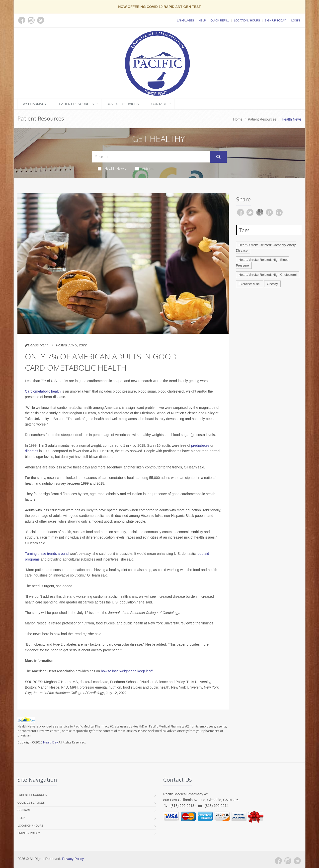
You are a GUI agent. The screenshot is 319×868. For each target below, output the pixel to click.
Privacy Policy (29, 833)
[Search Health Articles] (151, 157)
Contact (159, 104)
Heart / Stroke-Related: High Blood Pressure (262, 263)
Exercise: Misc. (250, 284)
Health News (112, 168)
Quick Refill (220, 20)
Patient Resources (77, 104)
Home (238, 119)
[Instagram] (288, 861)
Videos (144, 168)
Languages (185, 20)
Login (296, 20)
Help (202, 20)
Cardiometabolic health (43, 391)
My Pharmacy (35, 104)
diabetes (32, 451)
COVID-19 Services (122, 104)
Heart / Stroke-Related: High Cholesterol (268, 275)
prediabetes (200, 445)
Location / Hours (247, 20)
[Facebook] (278, 861)
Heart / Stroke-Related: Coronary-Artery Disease (266, 248)
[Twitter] (297, 861)
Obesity (272, 284)
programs (32, 559)
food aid (203, 554)
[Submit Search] (218, 157)
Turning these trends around (47, 554)
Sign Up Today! (276, 20)
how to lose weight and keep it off (127, 671)
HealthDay (50, 742)
